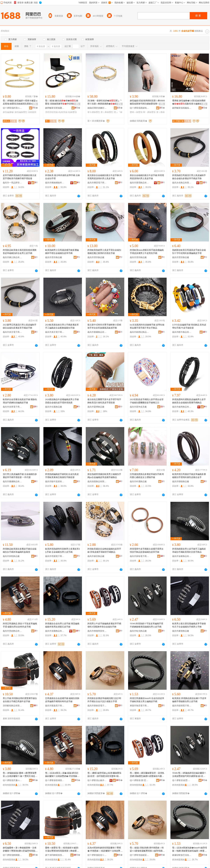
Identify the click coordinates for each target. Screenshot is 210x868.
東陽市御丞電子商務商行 (139, 706)
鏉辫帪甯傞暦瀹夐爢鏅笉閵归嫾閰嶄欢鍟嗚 (55, 108)
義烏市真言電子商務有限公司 (12, 332)
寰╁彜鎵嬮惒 (107, 112)
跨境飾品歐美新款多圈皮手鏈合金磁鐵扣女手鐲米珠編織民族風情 (20, 550)
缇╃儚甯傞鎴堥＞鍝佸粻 (182, 780)
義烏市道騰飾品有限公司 (55, 631)
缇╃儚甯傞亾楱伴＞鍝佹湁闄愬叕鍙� (97, 780)
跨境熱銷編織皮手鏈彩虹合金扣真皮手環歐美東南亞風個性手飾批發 (62, 476)
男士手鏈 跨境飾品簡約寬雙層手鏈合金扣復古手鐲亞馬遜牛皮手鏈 (20, 700)
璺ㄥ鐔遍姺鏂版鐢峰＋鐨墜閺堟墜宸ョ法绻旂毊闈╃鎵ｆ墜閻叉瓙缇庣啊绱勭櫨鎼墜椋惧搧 (20, 775)
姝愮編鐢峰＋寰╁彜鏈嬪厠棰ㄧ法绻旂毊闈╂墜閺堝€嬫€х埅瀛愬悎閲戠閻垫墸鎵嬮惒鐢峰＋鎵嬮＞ (20, 849)
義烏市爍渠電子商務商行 (97, 183)
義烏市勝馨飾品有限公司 (97, 332)
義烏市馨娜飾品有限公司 (12, 482)
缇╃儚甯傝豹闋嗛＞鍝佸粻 (12, 855)
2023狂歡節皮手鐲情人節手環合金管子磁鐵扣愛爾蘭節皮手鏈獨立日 (147, 401)
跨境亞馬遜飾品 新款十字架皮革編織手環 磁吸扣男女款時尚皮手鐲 (20, 625)
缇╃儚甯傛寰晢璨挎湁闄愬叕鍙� (139, 780)
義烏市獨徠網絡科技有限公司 (55, 183)
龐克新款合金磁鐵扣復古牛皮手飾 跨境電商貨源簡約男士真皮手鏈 (105, 177)
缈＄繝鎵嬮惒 (94, 112)
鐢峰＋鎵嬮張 (136, 112)
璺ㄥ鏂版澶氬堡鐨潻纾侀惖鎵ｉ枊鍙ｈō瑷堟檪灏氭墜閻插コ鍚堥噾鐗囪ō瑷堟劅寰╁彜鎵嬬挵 (147, 849)
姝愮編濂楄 (8, 112)
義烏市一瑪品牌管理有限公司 (12, 183)
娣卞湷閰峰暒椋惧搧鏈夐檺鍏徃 (55, 855)
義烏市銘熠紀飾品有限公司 (139, 332)
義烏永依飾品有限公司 (182, 183)
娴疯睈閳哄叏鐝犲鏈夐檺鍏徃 (97, 108)
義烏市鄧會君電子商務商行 (97, 706)
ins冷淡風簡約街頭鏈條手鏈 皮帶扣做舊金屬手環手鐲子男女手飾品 (147, 326)
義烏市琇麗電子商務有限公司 (55, 556)
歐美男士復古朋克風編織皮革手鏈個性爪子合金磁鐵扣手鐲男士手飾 (189, 625)
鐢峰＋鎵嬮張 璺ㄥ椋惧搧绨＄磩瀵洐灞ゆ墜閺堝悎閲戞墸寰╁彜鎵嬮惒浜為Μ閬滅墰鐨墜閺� (62, 849)
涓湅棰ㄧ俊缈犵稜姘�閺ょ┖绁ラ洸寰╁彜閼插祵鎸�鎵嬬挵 (105, 102)
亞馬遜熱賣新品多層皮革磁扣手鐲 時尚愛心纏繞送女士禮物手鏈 (147, 476)
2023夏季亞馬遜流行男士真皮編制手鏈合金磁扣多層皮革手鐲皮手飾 (20, 326)
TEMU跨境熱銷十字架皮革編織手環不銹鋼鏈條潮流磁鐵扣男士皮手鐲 (146, 625)
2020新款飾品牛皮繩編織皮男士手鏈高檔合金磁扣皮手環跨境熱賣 (62, 401)
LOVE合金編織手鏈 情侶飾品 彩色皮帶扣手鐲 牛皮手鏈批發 (189, 326)
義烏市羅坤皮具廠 (138, 407)
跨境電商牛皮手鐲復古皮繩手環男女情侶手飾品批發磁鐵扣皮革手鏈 (147, 550)
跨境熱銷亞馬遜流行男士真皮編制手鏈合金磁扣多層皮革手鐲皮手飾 (189, 177)
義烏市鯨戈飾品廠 (138, 631)
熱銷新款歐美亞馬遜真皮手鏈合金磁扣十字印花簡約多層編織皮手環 (189, 252)
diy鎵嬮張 (72, 112)
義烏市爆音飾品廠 (96, 556)
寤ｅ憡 (35, 104)
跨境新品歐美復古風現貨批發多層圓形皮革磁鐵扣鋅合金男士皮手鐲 (20, 252)
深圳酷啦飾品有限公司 (12, 706)
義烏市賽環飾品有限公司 (139, 183)
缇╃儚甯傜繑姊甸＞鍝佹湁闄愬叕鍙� (139, 108)
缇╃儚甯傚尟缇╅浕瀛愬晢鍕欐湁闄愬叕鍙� (97, 855)
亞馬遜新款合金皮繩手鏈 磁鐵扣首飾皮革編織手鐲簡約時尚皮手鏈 (62, 700)
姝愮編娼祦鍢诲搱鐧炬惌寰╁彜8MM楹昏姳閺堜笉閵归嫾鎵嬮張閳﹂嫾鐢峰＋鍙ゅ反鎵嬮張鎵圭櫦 (147, 102)
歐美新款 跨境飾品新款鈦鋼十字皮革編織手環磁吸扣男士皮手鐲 (189, 700)
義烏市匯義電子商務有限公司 (55, 706)
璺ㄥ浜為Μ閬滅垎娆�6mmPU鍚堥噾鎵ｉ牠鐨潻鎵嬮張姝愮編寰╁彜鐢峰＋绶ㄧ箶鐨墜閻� (190, 849)
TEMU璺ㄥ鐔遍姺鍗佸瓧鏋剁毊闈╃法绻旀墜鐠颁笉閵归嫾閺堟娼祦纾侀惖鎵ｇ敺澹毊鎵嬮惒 (189, 775)
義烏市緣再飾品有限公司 (182, 407)
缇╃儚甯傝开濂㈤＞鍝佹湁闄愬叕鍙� (12, 780)
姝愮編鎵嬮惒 (21, 112)
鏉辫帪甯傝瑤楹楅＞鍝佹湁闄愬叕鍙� (182, 108)
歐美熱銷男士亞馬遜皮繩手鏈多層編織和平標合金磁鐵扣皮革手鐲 (62, 252)
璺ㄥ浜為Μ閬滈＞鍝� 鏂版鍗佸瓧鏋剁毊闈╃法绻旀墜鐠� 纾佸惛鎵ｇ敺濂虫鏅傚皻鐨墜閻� (62, 775)
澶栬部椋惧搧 (51, 112)
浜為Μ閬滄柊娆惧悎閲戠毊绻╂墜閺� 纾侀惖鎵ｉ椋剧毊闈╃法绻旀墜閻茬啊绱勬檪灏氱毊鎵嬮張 (105, 849)
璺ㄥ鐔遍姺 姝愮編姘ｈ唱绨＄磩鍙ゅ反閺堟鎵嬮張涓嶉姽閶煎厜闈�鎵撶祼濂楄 (20, 102)
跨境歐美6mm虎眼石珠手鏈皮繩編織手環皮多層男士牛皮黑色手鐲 (147, 252)
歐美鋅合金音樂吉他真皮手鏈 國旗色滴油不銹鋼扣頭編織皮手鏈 (20, 401)
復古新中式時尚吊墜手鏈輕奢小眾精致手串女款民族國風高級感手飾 (104, 326)
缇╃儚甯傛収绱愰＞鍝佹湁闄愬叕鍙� (55, 780)
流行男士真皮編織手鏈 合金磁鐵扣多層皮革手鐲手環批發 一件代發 (20, 476)
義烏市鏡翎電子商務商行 (182, 706)
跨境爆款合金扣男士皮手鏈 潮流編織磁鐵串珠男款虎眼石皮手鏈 (62, 625)
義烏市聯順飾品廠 (181, 482)
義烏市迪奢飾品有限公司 (182, 556)
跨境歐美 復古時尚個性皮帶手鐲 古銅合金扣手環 (62, 177)
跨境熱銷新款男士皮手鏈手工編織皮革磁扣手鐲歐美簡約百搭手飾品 (189, 550)
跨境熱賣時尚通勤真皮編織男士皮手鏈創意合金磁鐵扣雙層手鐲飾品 (189, 401)
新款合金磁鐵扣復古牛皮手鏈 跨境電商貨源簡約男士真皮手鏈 (147, 177)
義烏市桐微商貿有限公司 (97, 631)
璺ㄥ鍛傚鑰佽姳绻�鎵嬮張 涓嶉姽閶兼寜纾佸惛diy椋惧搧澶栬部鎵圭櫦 (62, 102)
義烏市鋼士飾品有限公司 (12, 257)
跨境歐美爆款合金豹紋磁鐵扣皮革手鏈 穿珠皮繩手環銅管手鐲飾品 (104, 550)
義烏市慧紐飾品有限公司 (12, 631)
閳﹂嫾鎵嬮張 (149, 112)
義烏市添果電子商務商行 (12, 407)
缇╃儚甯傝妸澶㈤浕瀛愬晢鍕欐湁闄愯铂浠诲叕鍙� (12, 108)
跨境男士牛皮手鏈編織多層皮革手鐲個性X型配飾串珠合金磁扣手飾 (104, 625)
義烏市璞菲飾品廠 (54, 257)
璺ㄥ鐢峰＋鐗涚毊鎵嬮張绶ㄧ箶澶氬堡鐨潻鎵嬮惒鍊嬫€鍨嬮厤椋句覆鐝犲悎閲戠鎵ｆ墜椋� (147, 775)
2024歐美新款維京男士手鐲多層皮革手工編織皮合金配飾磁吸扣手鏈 (62, 326)
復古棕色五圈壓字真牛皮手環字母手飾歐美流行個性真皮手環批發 (104, 401)
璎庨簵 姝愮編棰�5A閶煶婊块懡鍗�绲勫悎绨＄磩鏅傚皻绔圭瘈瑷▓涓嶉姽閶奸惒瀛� (189, 102)
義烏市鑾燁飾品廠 (96, 407)
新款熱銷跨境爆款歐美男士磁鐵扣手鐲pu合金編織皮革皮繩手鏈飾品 (104, 476)
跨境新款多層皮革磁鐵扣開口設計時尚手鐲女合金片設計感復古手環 (104, 700)
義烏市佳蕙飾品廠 (54, 407)
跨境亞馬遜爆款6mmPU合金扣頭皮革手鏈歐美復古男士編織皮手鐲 (147, 700)
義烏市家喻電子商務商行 (139, 556)
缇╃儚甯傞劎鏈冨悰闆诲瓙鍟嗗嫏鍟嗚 (139, 855)
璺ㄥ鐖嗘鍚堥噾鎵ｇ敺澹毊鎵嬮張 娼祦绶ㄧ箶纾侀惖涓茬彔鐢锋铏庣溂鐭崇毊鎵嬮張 (104, 775)
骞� (35, 108)
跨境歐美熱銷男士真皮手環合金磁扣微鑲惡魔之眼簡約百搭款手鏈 (104, 252)
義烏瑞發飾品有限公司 (97, 482)
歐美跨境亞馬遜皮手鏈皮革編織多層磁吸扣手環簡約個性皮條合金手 (189, 476)
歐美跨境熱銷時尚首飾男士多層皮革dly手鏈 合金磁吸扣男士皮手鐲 (62, 550)
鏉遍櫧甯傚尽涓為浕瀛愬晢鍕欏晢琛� (182, 855)
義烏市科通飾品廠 (138, 482)
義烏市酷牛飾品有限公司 (182, 332)
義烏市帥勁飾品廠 (11, 556)
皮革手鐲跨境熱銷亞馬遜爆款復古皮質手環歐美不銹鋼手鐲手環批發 (20, 177)
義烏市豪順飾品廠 (181, 631)
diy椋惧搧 (63, 112)
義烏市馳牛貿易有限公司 (55, 482)
